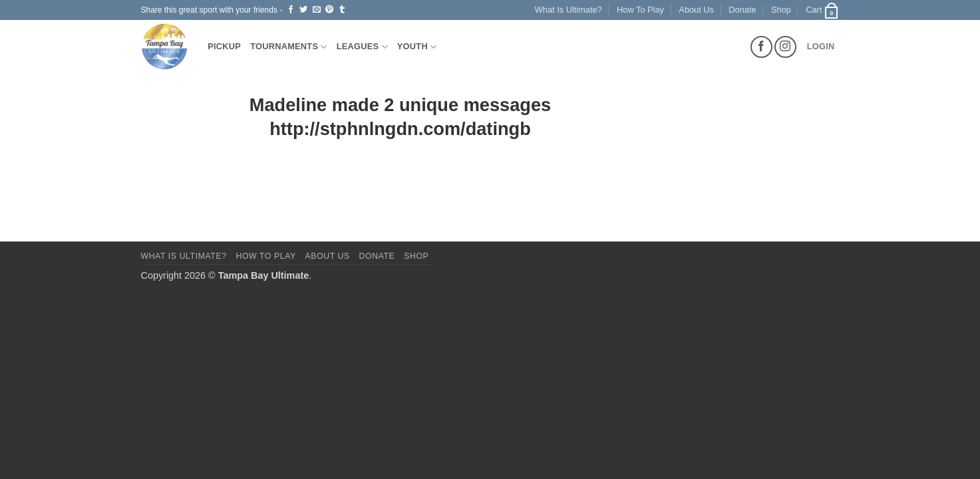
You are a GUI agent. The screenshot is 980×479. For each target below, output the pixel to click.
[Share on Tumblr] (342, 10)
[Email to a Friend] (317, 10)
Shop (781, 10)
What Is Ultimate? (569, 10)
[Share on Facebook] (291, 10)
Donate (742, 10)
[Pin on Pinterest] (329, 10)
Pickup (224, 46)
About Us (696, 10)
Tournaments (289, 47)
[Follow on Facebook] (761, 47)
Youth (417, 47)
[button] (822, 10)
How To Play (640, 10)
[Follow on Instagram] (785, 47)
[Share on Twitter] (303, 10)
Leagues (362, 47)
